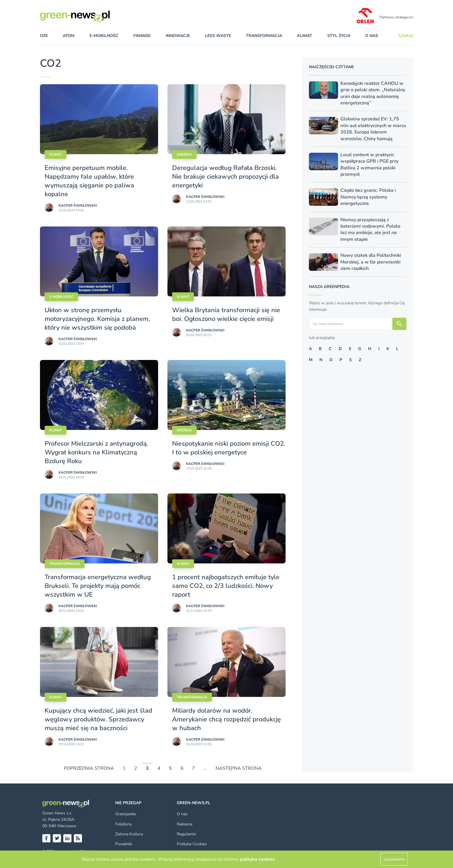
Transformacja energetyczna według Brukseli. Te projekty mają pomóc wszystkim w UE (98, 586)
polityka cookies (257, 859)
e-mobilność (104, 36)
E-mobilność (61, 297)
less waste (218, 36)
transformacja (264, 36)
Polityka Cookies (192, 844)
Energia (184, 154)
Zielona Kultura (129, 834)
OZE (44, 36)
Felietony (124, 824)
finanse (142, 36)
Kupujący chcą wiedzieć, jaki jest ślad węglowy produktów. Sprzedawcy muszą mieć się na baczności (98, 719)
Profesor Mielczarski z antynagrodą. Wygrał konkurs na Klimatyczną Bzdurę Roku (96, 452)
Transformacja (65, 564)
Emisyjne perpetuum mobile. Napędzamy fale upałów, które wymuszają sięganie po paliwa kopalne (89, 181)
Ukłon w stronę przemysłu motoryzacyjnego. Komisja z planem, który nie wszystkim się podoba (97, 319)
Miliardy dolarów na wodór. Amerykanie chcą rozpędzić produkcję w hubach (226, 719)
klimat (305, 36)
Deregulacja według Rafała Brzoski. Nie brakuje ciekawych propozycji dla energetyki (225, 177)
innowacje (178, 36)
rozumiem (394, 859)
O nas (372, 36)
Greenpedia (125, 814)
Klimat (56, 154)
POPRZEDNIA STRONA (89, 768)
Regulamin (186, 834)
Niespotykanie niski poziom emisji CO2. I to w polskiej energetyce (229, 448)
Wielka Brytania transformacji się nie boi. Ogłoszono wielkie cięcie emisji (226, 314)
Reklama (184, 824)
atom (69, 36)
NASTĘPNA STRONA (239, 768)
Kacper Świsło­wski (78, 205)
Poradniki (124, 844)
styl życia (339, 36)
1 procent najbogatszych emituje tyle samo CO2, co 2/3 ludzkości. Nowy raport (226, 586)
